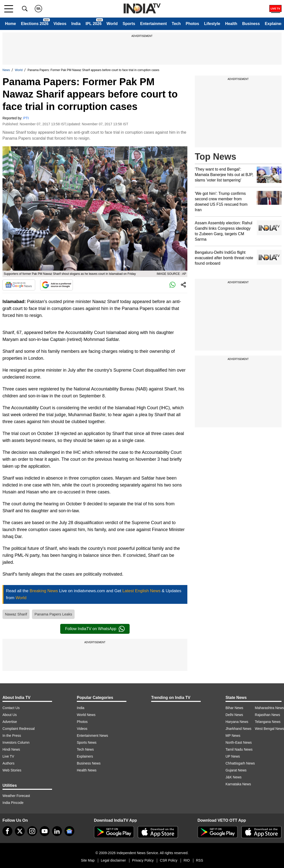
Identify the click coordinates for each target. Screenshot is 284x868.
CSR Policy (169, 860)
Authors (8, 763)
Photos (192, 24)
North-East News (239, 742)
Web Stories (12, 770)
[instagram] (32, 831)
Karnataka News (238, 784)
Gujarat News (236, 770)
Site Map (88, 860)
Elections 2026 (35, 24)
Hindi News (11, 749)
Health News (87, 770)
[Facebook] (7, 831)
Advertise (10, 722)
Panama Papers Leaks (53, 614)
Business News (89, 763)
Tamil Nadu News (239, 749)
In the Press (12, 736)
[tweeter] (20, 831)
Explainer (274, 24)
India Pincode (13, 803)
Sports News (87, 742)
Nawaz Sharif (16, 614)
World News (86, 715)
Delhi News (234, 715)
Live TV (8, 756)
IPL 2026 (94, 24)
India (76, 24)
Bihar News (234, 708)
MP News (233, 736)
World (112, 24)
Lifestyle (212, 24)
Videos (60, 24)
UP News (233, 756)
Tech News (85, 749)
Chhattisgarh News (240, 763)
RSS (200, 860)
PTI (26, 118)
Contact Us (11, 708)
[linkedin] (57, 831)
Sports (129, 24)
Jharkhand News (238, 729)
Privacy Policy (143, 860)
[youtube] (45, 831)
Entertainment (153, 24)
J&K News (234, 777)
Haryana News (237, 722)
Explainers (85, 756)
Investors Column (16, 742)
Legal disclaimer (113, 860)
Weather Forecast (16, 796)
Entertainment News (92, 736)
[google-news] (69, 831)
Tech (176, 24)
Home (10, 24)
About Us (10, 715)
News (6, 70)
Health (231, 24)
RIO (187, 860)
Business (251, 24)
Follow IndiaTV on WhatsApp (95, 629)
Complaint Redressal (19, 729)
